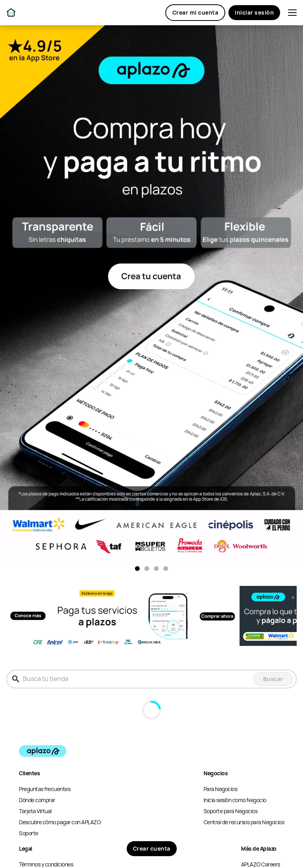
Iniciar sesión (254, 13)
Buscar (273, 679)
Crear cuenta (152, 849)
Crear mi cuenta (195, 13)
